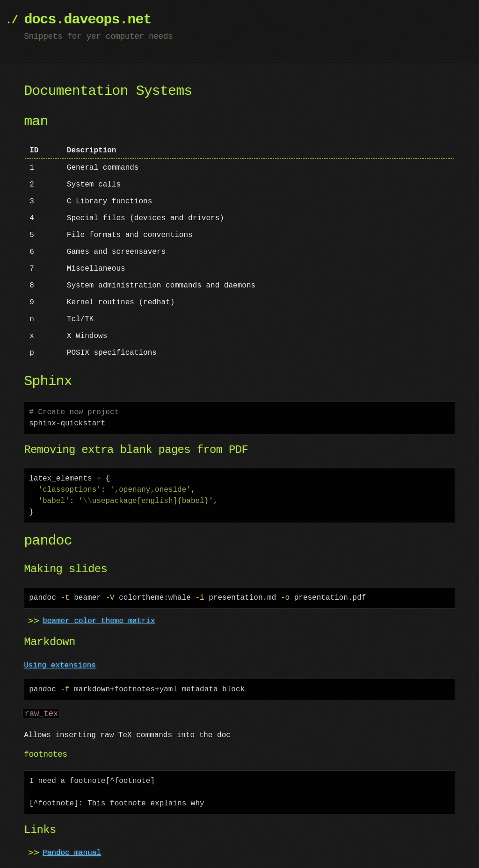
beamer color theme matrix (99, 621)
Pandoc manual (72, 853)
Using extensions (60, 666)
